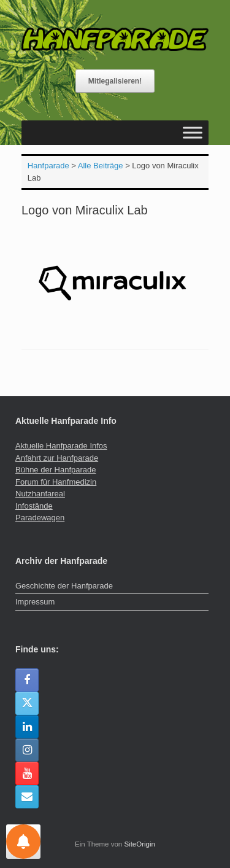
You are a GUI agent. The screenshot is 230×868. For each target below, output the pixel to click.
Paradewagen (40, 518)
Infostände (34, 506)
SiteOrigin (140, 844)
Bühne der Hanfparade (56, 470)
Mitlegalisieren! (115, 81)
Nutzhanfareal (40, 494)
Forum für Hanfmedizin (56, 482)
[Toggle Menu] (193, 132)
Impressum (35, 602)
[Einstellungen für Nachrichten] (23, 842)
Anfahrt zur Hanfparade (57, 458)
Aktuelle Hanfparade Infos (61, 446)
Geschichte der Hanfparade (64, 586)
